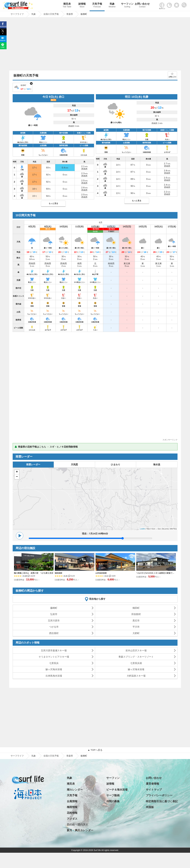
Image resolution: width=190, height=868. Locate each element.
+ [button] (17, 472)
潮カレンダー (75, 790)
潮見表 (67, 6)
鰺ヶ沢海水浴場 (54, 669)
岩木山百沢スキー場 (136, 650)
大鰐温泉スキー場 (136, 676)
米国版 (150, 807)
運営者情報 (152, 784)
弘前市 (54, 614)
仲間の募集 (113, 801)
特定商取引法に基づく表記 (162, 801)
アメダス (72, 819)
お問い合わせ (142, 6)
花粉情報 (72, 813)
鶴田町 (136, 608)
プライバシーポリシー (159, 795)
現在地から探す (97, 599)
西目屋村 (54, 633)
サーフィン (127, 6)
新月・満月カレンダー (80, 830)
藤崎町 (54, 608)
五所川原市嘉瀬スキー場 (54, 650)
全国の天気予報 (51, 756)
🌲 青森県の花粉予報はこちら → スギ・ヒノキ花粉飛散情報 (46, 447)
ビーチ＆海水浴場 (117, 790)
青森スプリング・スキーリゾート (136, 657)
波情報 (82, 6)
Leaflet (142, 529)
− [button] (17, 477)
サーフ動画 (113, 795)
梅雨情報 (72, 807)
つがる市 (54, 627)
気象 (112, 6)
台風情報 (72, 801)
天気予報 (97, 6)
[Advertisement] (95, 45)
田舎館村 (136, 614)
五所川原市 (54, 621)
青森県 (70, 756)
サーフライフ (17, 756)
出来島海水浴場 (54, 676)
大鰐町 (136, 633)
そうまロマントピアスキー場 (54, 657)
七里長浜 (54, 663)
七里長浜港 (136, 663)
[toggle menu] (185, 4)
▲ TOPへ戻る (95, 750)
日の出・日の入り (77, 825)
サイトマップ (154, 790)
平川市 (136, 627)
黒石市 (136, 621)
